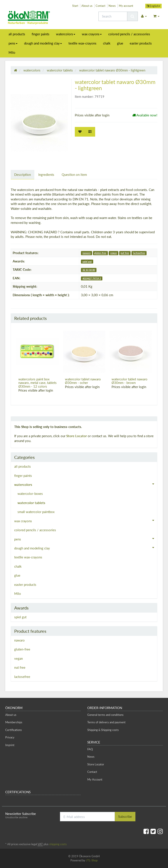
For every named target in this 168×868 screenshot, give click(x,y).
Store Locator (77, 436)
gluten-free (100, 253)
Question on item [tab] (74, 175)
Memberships (14, 722)
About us (87, 6)
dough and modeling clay (43, 43)
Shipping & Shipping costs (103, 730)
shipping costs (58, 844)
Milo (12, 52)
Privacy (10, 737)
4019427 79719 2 (92, 278)
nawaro (87, 253)
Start (75, 6)
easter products (141, 43)
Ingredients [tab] (46, 175)
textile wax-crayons (82, 43)
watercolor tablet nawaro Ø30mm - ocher (83, 381)
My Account (95, 779)
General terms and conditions (105, 715)
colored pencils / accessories (129, 34)
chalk (107, 43)
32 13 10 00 (89, 270)
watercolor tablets (31, 503)
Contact (101, 6)
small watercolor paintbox (36, 512)
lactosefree (139, 253)
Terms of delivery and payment (106, 722)
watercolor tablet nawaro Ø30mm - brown (129, 381)
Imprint (10, 745)
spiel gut (87, 261)
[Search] (113, 16)
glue (120, 43)
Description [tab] (23, 175)
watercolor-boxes (30, 494)
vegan (114, 253)
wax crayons (92, 34)
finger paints (41, 34)
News (112, 6)
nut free (125, 253)
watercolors (66, 34)
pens (13, 43)
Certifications (14, 730)
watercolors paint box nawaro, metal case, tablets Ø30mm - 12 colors (38, 383)
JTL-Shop (92, 860)
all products (17, 34)
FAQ (90, 749)
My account (126, 6)
